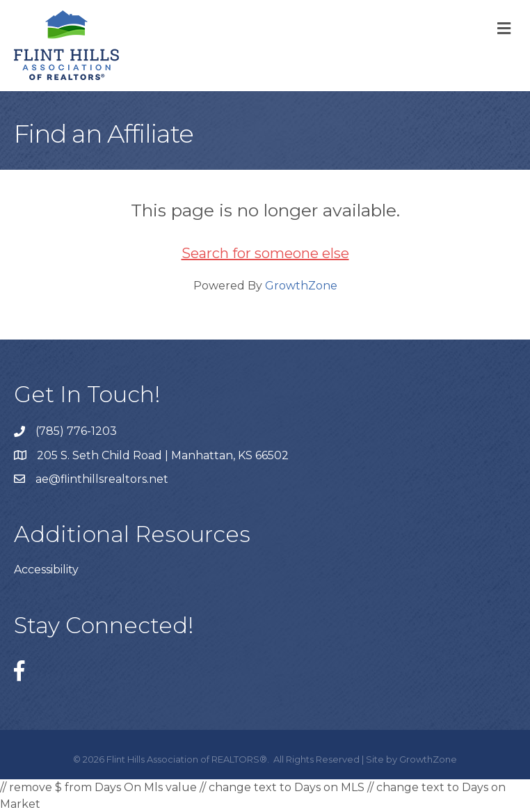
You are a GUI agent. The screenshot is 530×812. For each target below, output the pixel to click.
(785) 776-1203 (76, 431)
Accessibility (46, 570)
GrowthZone (301, 286)
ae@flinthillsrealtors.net (102, 479)
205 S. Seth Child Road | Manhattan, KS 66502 (163, 455)
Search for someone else (265, 253)
